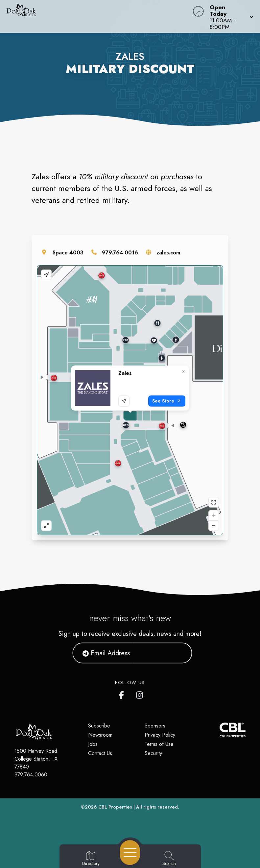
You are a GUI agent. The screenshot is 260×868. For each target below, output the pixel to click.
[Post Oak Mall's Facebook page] (123, 694)
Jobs (93, 744)
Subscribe (99, 726)
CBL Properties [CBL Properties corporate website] (115, 807)
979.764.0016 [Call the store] (120, 253)
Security (153, 753)
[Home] (99, 16)
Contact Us (100, 753)
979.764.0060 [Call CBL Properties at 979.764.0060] (31, 775)
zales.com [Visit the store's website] (168, 253)
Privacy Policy (160, 735)
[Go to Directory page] (91, 859)
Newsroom (100, 735)
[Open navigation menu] (130, 853)
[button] (230, 16)
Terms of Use (159, 744)
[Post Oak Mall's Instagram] (140, 694)
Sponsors (155, 726)
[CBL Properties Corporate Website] (220, 730)
